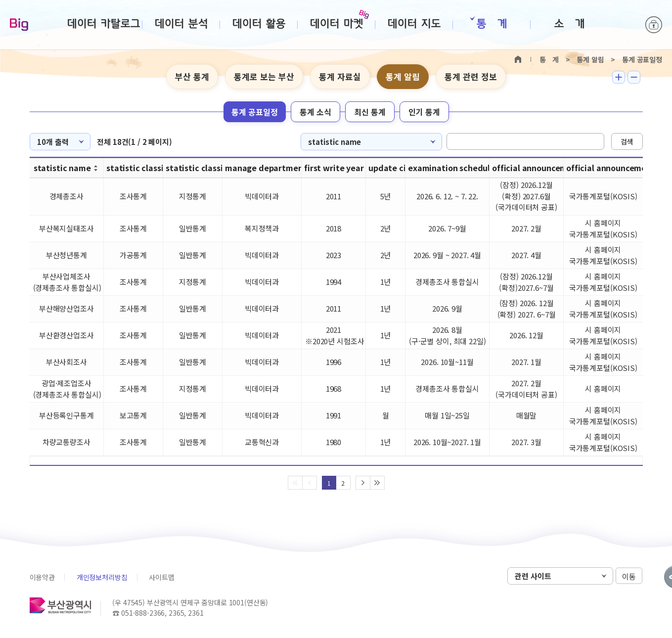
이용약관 (42, 577)
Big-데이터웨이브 (19, 25)
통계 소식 (315, 112)
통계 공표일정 (255, 112)
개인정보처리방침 (102, 577)
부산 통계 (192, 76)
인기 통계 (424, 112)
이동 (629, 576)
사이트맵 (161, 577)
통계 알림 (403, 76)
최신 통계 (370, 112)
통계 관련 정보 (471, 76)
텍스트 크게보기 (619, 77)
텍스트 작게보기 (634, 77)
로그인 (654, 25)
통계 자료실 (340, 76)
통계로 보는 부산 (264, 76)
